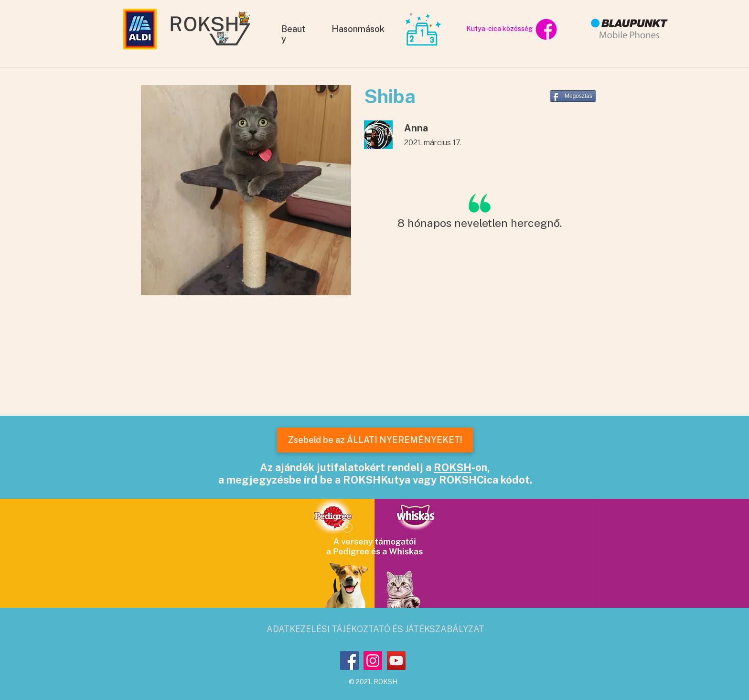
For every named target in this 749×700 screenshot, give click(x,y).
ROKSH (453, 467)
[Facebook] (349, 661)
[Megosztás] (573, 96)
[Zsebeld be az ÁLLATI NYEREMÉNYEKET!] (375, 440)
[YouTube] (396, 661)
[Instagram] (373, 661)
